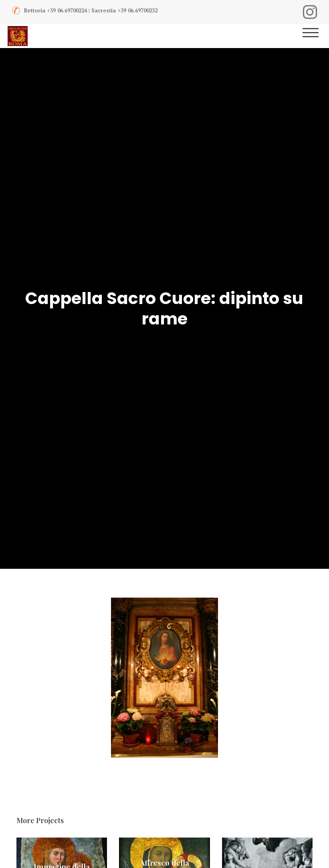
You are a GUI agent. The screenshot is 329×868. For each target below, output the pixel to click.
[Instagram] (310, 12)
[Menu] (316, 36)
